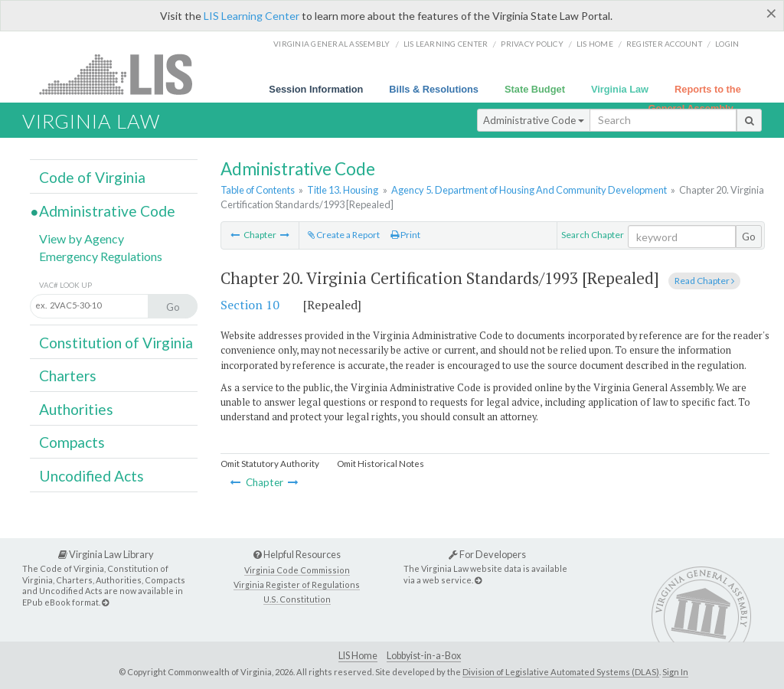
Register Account (664, 44)
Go (749, 237)
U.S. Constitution (297, 599)
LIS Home (358, 656)
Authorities (76, 409)
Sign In (675, 672)
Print (405, 235)
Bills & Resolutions (434, 89)
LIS (124, 74)
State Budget (535, 89)
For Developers (487, 554)
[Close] (771, 13)
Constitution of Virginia (116, 343)
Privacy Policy (532, 44)
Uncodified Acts (91, 476)
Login (727, 44)
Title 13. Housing (343, 190)
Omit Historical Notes (381, 464)
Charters (68, 376)
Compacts (72, 442)
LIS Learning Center (252, 16)
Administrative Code (534, 120)
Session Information (316, 89)
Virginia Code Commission (297, 570)
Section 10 (250, 305)
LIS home (595, 44)
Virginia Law (620, 89)
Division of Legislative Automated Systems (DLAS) (561, 672)
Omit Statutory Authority (270, 464)
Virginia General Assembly (332, 44)
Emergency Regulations (101, 256)
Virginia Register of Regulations (297, 585)
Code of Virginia (92, 177)
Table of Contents (258, 190)
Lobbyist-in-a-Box (424, 656)
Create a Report (344, 235)
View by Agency (82, 238)
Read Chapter (704, 281)
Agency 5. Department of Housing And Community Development (529, 190)
